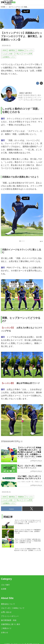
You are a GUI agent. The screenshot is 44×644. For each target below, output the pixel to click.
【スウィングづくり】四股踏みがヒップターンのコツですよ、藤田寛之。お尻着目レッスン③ (22, 36)
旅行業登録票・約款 (9, 620)
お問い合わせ (6, 612)
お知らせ (5, 632)
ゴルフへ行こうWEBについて (13, 608)
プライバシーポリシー (10, 616)
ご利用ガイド (6, 628)
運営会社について (8, 604)
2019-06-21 (6, 46)
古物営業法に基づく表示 (11, 624)
